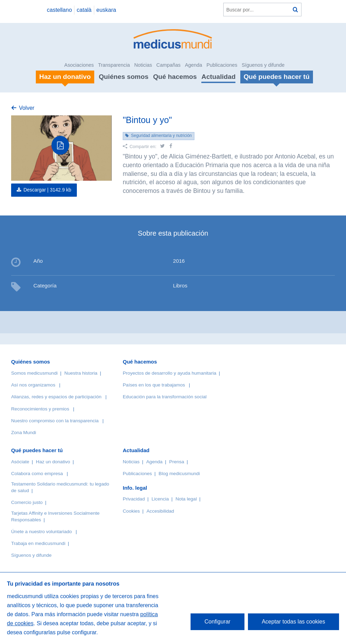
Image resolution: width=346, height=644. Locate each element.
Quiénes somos (124, 77)
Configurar (218, 622)
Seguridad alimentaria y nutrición (162, 136)
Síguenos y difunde (263, 65)
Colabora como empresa (37, 474)
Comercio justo (27, 502)
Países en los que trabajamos (154, 385)
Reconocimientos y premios (40, 409)
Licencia (160, 499)
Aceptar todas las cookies (293, 622)
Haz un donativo (53, 462)
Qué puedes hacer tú (37, 450)
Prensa (177, 462)
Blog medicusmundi (179, 474)
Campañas (169, 65)
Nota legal (186, 499)
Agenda (194, 65)
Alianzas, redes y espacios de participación (56, 397)
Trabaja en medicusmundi (38, 543)
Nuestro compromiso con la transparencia (55, 421)
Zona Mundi (24, 433)
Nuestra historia (81, 373)
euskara (106, 10)
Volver (26, 108)
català (84, 10)
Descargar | (47, 190)
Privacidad (134, 499)
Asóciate (20, 462)
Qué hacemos (175, 77)
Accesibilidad (160, 511)
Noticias (143, 65)
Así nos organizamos (33, 385)
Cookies (131, 511)
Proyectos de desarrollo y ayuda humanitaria (170, 373)
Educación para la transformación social (165, 397)
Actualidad (218, 77)
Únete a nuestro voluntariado (42, 532)
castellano (59, 10)
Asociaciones (79, 65)
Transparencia (114, 65)
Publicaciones (222, 65)
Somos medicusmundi (34, 373)
